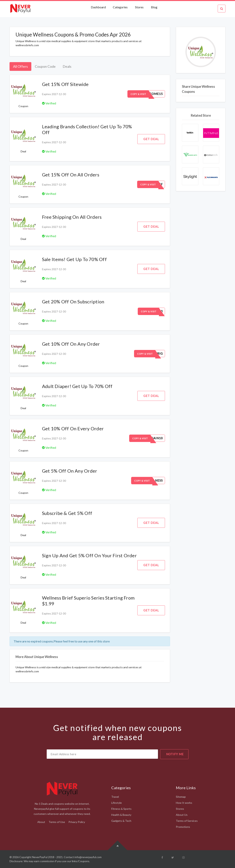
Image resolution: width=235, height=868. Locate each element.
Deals (67, 66)
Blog (154, 7)
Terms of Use (57, 822)
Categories (120, 7)
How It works (184, 803)
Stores (139, 7)
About (41, 822)
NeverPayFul (40, 857)
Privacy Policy (77, 822)
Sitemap (181, 797)
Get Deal (151, 139)
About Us (182, 815)
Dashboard (99, 7)
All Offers (20, 66)
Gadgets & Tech (121, 821)
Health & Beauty (121, 815)
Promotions (183, 827)
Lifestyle (117, 803)
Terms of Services (187, 821)
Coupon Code (45, 66)
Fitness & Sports (121, 809)
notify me (175, 754)
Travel (115, 797)
